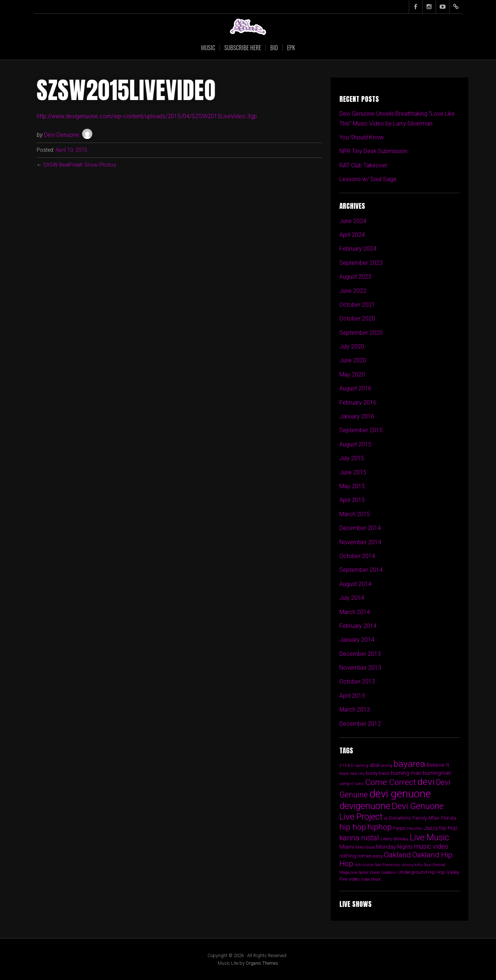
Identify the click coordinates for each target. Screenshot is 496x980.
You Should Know (362, 137)
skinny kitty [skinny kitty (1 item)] (412, 865)
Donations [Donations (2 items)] (400, 818)
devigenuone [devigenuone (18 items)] (365, 806)
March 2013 (355, 710)
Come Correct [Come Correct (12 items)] (391, 782)
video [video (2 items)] (354, 879)
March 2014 (355, 612)
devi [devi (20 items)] (426, 782)
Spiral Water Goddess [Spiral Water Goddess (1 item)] (378, 873)
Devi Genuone (62, 135)
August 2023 (355, 277)
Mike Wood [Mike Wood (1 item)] (365, 847)
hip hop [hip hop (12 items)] (353, 827)
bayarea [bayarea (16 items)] (409, 764)
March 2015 (355, 514)
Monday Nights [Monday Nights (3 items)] (394, 847)
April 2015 (352, 500)
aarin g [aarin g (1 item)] (362, 766)
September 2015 (361, 430)
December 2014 (360, 528)
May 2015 (352, 486)
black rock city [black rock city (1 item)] (352, 774)
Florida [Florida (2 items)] (449, 818)
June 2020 (353, 360)
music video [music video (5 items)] (431, 846)
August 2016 (355, 388)
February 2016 (358, 403)
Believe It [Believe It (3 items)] (438, 765)
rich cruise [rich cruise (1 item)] (364, 865)
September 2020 (361, 333)
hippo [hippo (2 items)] (399, 828)
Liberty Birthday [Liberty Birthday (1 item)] (394, 839)
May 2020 (352, 375)
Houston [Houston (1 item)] (415, 828)
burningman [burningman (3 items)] (437, 773)
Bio (274, 48)
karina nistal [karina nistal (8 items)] (359, 838)
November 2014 (360, 542)
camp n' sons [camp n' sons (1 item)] (352, 784)
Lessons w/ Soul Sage (368, 179)
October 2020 (357, 318)
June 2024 (353, 221)
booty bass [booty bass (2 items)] (378, 773)
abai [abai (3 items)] (375, 765)
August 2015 (355, 444)
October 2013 (357, 682)
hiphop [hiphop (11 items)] (380, 827)
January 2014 (357, 640)
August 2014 (355, 584)
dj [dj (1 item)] (386, 818)
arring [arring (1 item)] (387, 766)
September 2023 (361, 263)
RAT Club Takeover (363, 165)
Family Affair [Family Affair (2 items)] (426, 818)
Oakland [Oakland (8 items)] (398, 855)
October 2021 (357, 305)
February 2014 (358, 626)
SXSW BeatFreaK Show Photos (80, 165)
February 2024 (358, 249)
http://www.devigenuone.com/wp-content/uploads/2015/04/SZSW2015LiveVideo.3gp (147, 116)
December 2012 (360, 724)
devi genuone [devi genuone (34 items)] (400, 794)
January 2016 (357, 416)
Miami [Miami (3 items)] (347, 847)
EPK (291, 48)
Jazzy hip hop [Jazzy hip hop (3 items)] (441, 828)
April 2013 (352, 696)
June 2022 (353, 291)
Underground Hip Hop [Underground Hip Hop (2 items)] (422, 872)
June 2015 (353, 472)
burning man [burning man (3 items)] (406, 773)
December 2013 (360, 654)
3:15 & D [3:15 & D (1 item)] (347, 766)
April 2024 (352, 235)
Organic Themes (262, 963)
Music (208, 48)
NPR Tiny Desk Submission (373, 151)
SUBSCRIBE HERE (243, 48)
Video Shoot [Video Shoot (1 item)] (371, 879)
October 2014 (357, 556)
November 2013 (360, 668)
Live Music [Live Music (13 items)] (430, 837)
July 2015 (352, 458)
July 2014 (352, 598)
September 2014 (361, 570)
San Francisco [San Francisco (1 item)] (387, 865)
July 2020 (352, 346)
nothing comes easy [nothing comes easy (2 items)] (361, 856)
